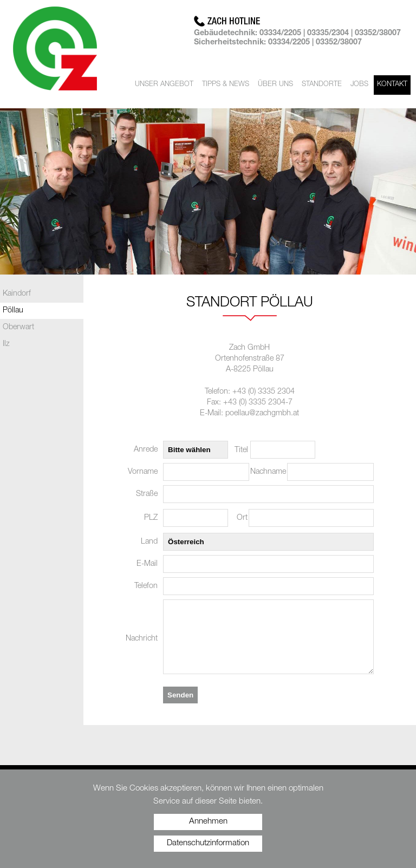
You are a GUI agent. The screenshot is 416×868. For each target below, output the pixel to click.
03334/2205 (280, 34)
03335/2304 (328, 34)
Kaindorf (17, 294)
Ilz (6, 344)
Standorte (322, 85)
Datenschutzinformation (208, 843)
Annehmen (208, 822)
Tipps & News (226, 85)
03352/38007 (378, 34)
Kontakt (392, 85)
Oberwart (18, 328)
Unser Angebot (164, 85)
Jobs (359, 85)
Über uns (275, 85)
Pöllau (13, 311)
